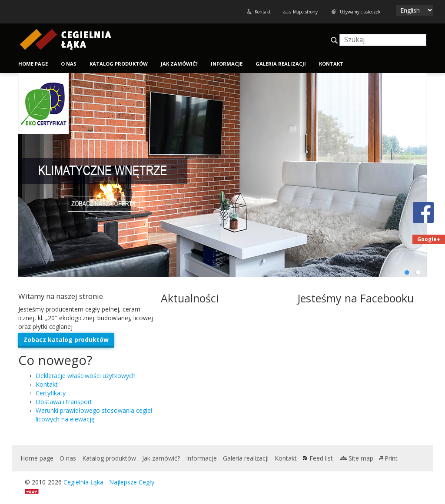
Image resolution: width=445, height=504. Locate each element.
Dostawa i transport (64, 402)
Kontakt (263, 12)
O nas (69, 64)
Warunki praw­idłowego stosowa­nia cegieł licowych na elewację (94, 415)
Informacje (227, 64)
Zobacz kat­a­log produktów (66, 340)
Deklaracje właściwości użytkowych (86, 376)
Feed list (321, 458)
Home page (33, 64)
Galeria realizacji (281, 64)
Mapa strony (305, 12)
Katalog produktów (119, 64)
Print (391, 458)
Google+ (429, 239)
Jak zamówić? (179, 64)
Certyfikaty (51, 393)
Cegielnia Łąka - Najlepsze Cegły (109, 482)
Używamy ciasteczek (360, 12)
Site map (361, 458)
